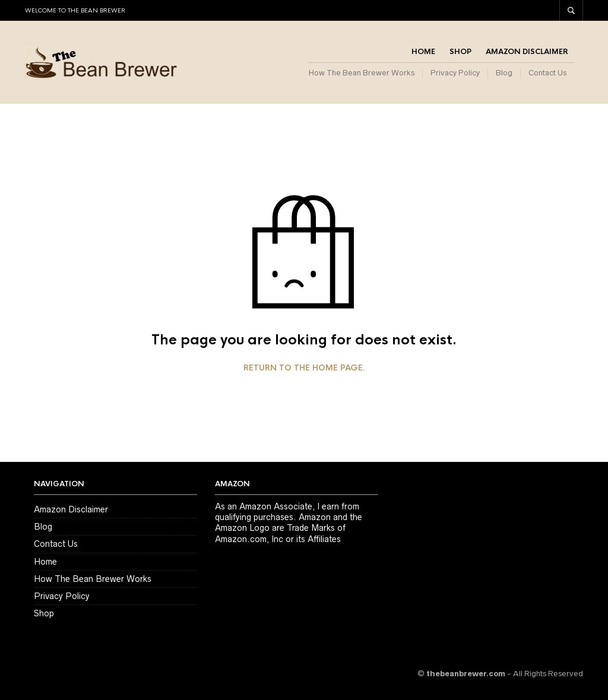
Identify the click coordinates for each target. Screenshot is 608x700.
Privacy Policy (455, 73)
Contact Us (547, 73)
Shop (460, 52)
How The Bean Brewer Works (362, 73)
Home (423, 52)
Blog (504, 73)
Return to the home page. (304, 368)
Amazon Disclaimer (527, 52)
